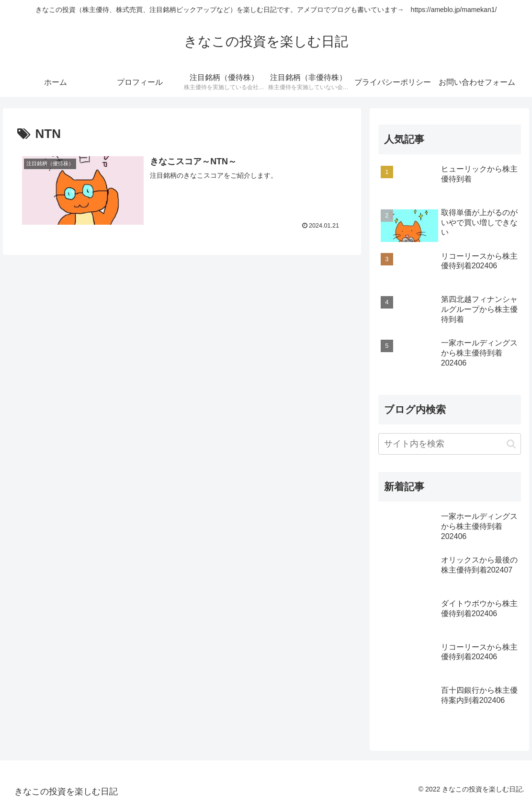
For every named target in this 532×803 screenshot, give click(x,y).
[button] (511, 444)
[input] (450, 444)
